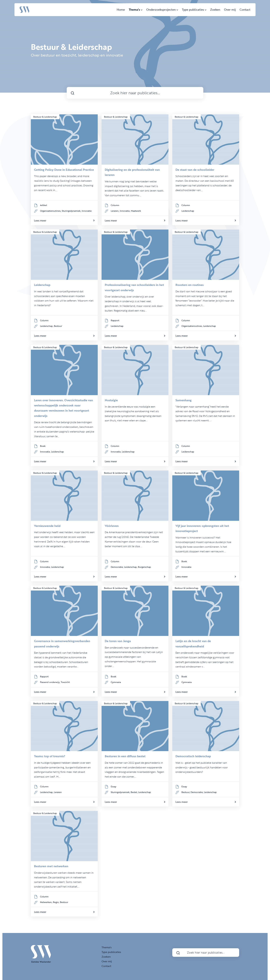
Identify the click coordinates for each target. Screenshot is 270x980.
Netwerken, (46, 902)
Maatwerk (136, 211)
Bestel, (134, 792)
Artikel (43, 205)
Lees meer (64, 221)
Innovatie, (125, 211)
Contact (245, 10)
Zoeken (215, 10)
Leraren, (115, 211)
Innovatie (87, 211)
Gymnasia (116, 682)
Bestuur (58, 326)
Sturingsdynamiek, (72, 211)
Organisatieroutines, (51, 211)
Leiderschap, (47, 326)
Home (121, 10)
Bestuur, (186, 792)
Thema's (136, 10)
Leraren (58, 792)
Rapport (115, 320)
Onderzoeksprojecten (162, 10)
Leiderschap (188, 211)
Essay (113, 786)
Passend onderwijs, (50, 682)
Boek (43, 446)
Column (115, 205)
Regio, (56, 902)
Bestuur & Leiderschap (45, 117)
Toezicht (65, 682)
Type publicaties (194, 10)
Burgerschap (144, 567)
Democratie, (117, 567)
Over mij (230, 10)
